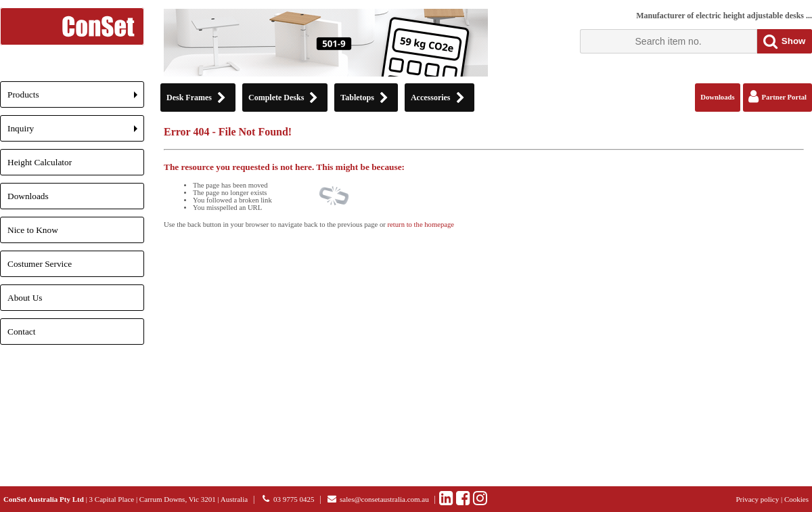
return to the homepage (421, 225)
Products (76, 99)
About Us (25, 298)
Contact (21, 332)
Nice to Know (33, 230)
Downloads (28, 196)
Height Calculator (40, 162)
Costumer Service (40, 264)
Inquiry (76, 132)
